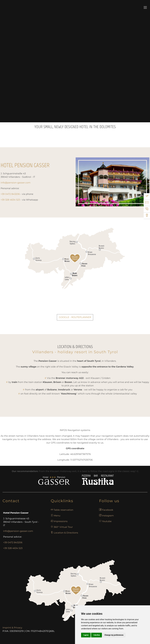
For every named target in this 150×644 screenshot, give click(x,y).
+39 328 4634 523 (13, 548)
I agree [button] (86, 635)
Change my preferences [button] (114, 635)
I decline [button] (97, 635)
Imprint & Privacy (12, 628)
